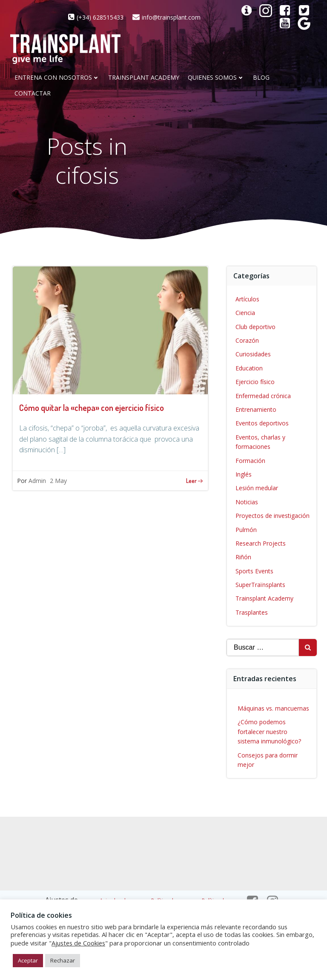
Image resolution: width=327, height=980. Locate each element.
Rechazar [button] (63, 960)
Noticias (247, 502)
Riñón (243, 557)
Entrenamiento (256, 409)
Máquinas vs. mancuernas (273, 708)
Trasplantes (252, 612)
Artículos (247, 299)
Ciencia (245, 313)
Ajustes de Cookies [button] (78, 943)
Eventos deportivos (262, 423)
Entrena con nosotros (57, 78)
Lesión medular (257, 488)
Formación (250, 461)
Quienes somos (216, 78)
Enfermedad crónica (263, 396)
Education (249, 368)
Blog (261, 78)
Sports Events (254, 571)
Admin (37, 481)
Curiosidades (253, 354)
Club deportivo (255, 327)
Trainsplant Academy (144, 78)
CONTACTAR (33, 94)
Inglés (244, 474)
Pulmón (246, 530)
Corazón (247, 340)
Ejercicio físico (255, 382)
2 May (58, 481)
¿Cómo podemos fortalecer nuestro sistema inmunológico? (269, 731)
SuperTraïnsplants (260, 585)
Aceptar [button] (28, 960)
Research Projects (261, 543)
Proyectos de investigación (272, 516)
